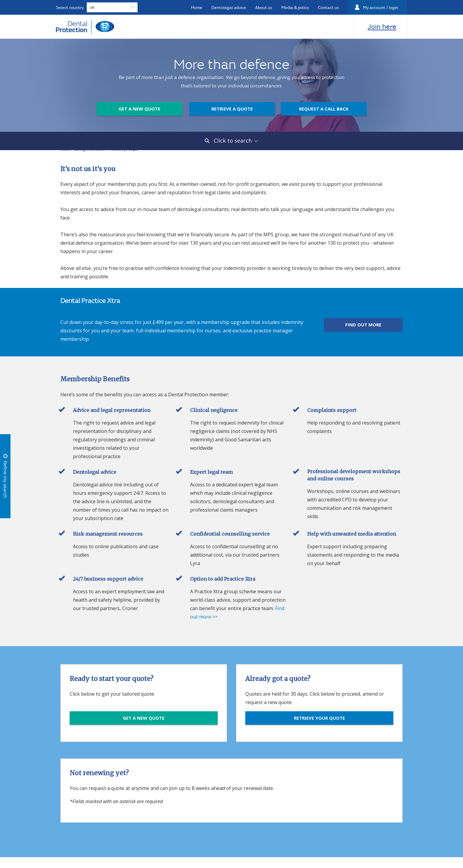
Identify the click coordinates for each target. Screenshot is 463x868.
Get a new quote (139, 109)
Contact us (328, 7)
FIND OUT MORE (363, 325)
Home (197, 7)
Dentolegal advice (229, 7)
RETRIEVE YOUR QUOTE (319, 718)
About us (264, 7)
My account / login (381, 7)
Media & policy (295, 7)
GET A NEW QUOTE (144, 718)
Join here (382, 26)
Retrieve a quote (232, 109)
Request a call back (324, 109)
